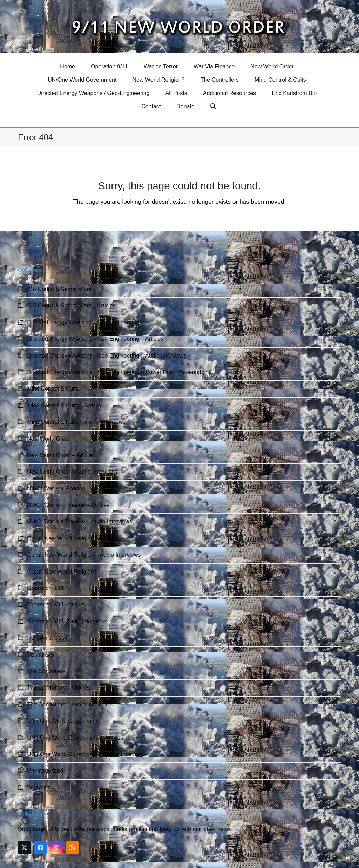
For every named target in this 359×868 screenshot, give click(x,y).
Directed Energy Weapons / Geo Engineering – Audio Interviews (107, 356)
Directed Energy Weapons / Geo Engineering (83, 322)
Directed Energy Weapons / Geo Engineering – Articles (95, 339)
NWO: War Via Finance (56, 489)
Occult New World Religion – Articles (72, 538)
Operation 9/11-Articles (56, 605)
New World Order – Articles (61, 455)
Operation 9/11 (46, 588)
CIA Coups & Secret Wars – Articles (71, 306)
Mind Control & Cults (53, 389)
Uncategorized (45, 771)
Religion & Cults (47, 638)
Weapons (39, 788)
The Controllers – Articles (58, 688)
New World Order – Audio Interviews (72, 472)
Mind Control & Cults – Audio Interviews (76, 422)
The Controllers (46, 671)
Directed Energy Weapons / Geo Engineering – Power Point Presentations (119, 372)
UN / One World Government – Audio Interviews (86, 754)
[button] (214, 107)
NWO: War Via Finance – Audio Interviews (80, 521)
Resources (40, 655)
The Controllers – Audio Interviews (70, 704)
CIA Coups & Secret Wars (59, 289)
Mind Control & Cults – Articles (65, 405)
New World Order (49, 439)
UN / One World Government (63, 721)
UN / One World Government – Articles (75, 738)
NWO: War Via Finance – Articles (68, 505)
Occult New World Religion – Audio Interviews (84, 555)
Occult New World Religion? (62, 572)
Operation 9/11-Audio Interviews (67, 621)
